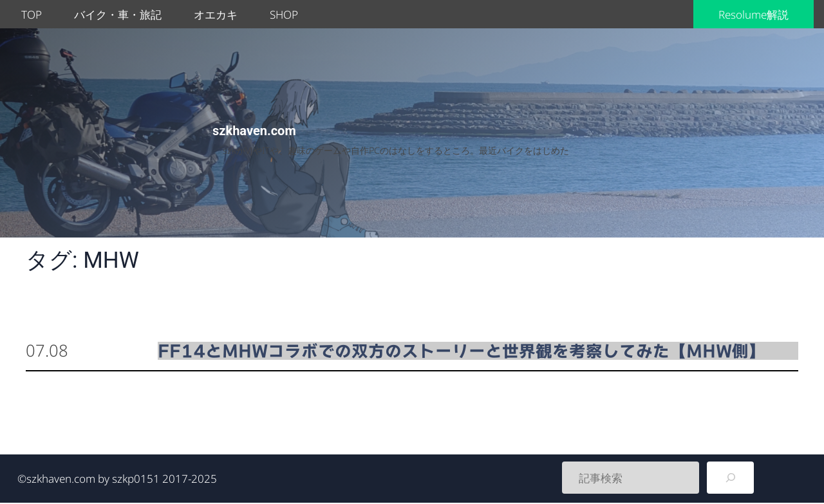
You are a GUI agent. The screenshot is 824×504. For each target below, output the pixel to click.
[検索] (730, 478)
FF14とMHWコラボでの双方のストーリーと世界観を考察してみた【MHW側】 (462, 351)
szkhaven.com (254, 131)
